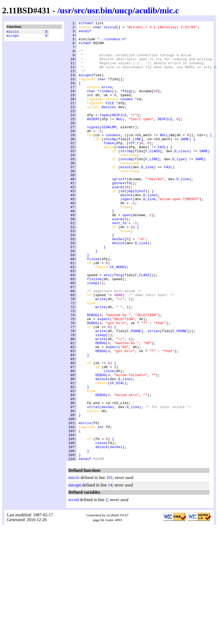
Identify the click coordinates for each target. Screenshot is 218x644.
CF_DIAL (117, 456)
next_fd (119, 264)
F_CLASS (152, 177)
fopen (105, 134)
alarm (117, 220)
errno (107, 100)
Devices (109, 124)
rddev (121, 172)
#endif (85, 33)
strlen (154, 393)
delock (127, 230)
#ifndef (86, 24)
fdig (127, 105)
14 (110, 573)
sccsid (110, 29)
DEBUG (92, 374)
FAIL (162, 172)
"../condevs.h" (112, 43)
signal (93, 148)
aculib (146, 10)
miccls (13, 32)
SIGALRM (109, 148)
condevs (113, 158)
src (79, 10)
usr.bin (100, 10)
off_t (134, 168)
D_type (179, 187)
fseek (109, 168)
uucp (124, 10)
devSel (118, 283)
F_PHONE (134, 393)
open (127, 254)
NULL (120, 139)
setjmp (127, 225)
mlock (126, 196)
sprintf (119, 211)
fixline (94, 331)
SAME (185, 163)
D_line (147, 196)
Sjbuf (140, 225)
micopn (13, 37)
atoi (108, 326)
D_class (182, 177)
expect (104, 379)
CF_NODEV (118, 316)
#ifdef (85, 48)
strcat (93, 484)
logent (127, 235)
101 (109, 565)
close (109, 441)
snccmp (110, 163)
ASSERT (93, 139)
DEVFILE (119, 134)
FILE (110, 120)
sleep (92, 336)
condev (127, 115)
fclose (93, 307)
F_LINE (135, 163)
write (100, 355)
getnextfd (121, 216)
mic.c (169, 10)
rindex (106, 105)
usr (66, 10)
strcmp (127, 177)
